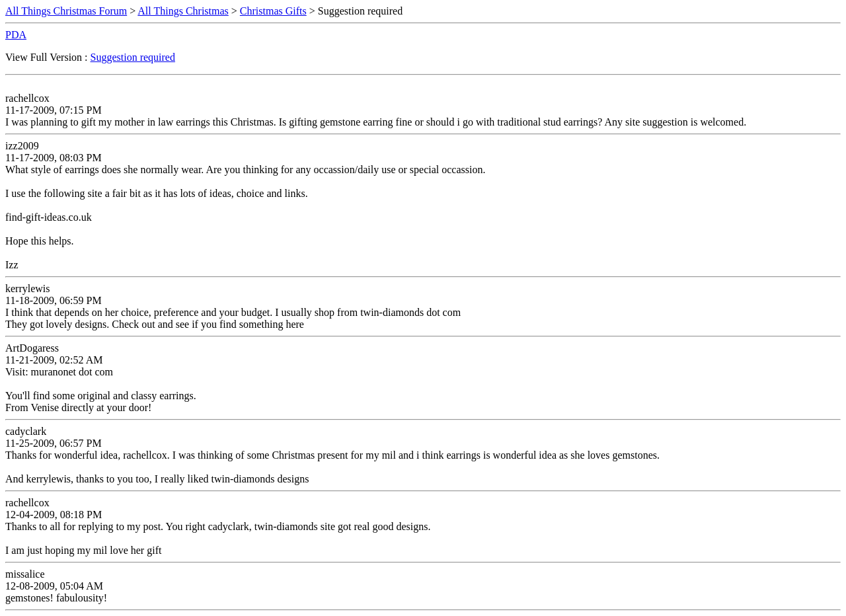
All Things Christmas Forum (66, 11)
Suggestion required (133, 57)
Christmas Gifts (273, 11)
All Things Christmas (183, 11)
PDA (16, 35)
